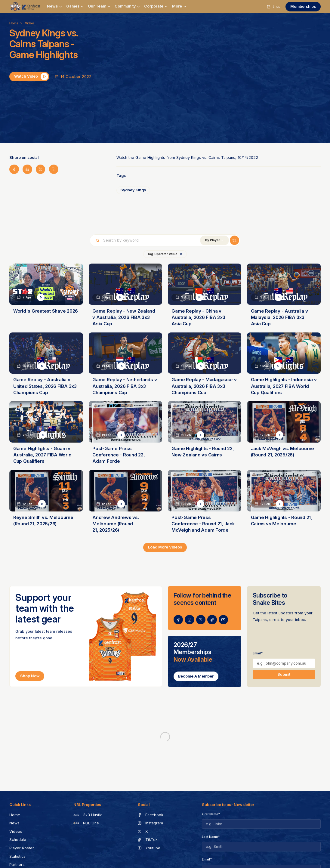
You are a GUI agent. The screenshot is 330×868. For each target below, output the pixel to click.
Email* (258, 653)
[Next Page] (165, 547)
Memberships (303, 6)
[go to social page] (178, 620)
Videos (30, 23)
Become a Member (196, 676)
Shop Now (30, 676)
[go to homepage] (25, 6)
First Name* (211, 814)
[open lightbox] (29, 77)
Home (14, 23)
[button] (55, 6)
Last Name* (211, 837)
